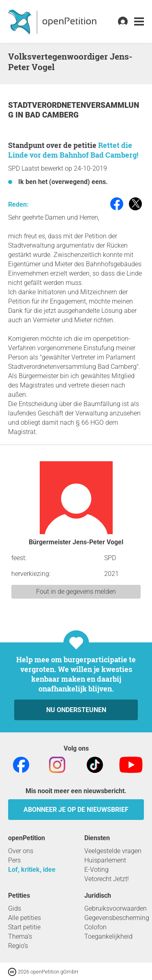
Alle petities (25, 918)
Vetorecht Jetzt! (107, 879)
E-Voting (96, 870)
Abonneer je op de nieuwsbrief (76, 810)
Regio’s (18, 946)
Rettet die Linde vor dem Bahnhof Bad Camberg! (73, 150)
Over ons (21, 851)
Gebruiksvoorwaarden (116, 908)
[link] (139, 22)
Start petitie (24, 927)
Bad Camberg (52, 115)
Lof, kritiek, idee (32, 870)
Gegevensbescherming (117, 918)
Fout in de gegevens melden (76, 592)
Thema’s (20, 936)
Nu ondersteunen (76, 710)
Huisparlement (105, 860)
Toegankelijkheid (108, 936)
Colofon (95, 927)
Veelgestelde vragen (113, 851)
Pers (14, 860)
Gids (15, 908)
